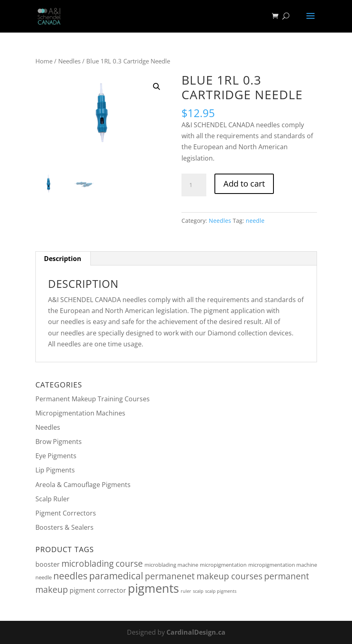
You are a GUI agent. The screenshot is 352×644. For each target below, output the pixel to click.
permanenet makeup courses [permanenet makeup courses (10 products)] (204, 576)
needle (255, 221)
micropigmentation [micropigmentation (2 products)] (223, 565)
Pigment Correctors (66, 513)
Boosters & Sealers (64, 527)
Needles (69, 61)
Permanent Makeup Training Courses (93, 399)
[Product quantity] (194, 185)
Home (44, 61)
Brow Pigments (59, 442)
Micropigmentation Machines (80, 413)
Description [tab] (63, 259)
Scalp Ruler (52, 499)
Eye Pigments (56, 456)
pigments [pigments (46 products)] (153, 588)
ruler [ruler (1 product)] (186, 591)
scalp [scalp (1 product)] (198, 591)
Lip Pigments (55, 470)
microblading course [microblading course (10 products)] (102, 563)
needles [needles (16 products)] (70, 576)
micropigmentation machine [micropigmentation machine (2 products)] (283, 565)
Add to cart (244, 184)
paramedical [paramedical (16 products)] (116, 576)
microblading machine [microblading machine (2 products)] (171, 565)
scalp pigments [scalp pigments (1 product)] (221, 591)
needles (268, 125)
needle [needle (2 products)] (44, 577)
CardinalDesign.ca (196, 632)
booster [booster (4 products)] (48, 564)
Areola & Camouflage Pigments (83, 485)
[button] (157, 87)
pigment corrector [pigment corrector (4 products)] (98, 590)
